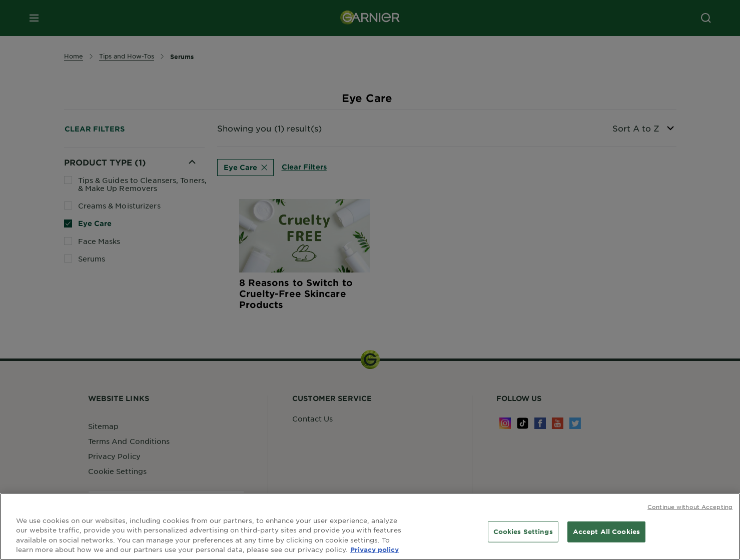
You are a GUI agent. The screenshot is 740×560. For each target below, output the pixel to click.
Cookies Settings (523, 532)
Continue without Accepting (690, 507)
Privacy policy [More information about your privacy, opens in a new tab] (375, 550)
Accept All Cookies (606, 532)
